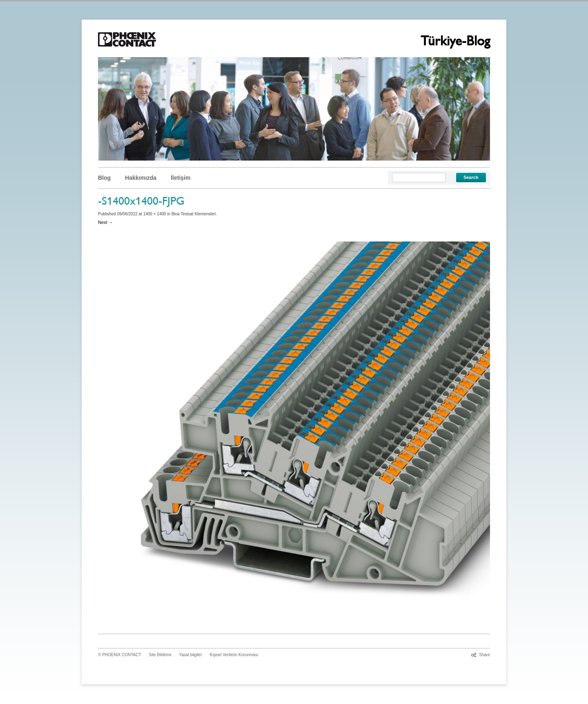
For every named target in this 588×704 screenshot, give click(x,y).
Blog (104, 178)
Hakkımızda (141, 178)
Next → (106, 222)
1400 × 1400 (155, 214)
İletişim (180, 178)
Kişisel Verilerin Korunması (234, 655)
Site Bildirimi (160, 655)
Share (484, 655)
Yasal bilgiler (191, 655)
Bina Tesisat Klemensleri (194, 214)
